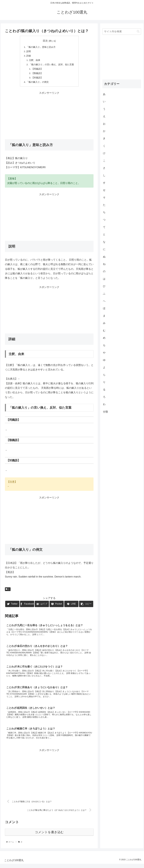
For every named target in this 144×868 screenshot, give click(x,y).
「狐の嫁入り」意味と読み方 (41, 47)
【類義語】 (37, 74)
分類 (105, 412)
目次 (45, 41)
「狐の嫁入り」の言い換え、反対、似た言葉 (51, 65)
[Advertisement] (49, 117)
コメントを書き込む (49, 836)
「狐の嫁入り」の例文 (38, 84)
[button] (138, 31)
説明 (29, 52)
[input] (122, 32)
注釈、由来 (35, 61)
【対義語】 (37, 79)
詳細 (29, 56)
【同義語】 (37, 70)
